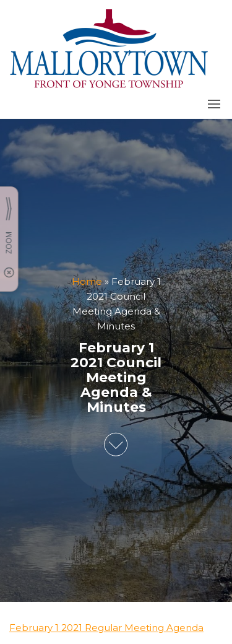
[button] (214, 104)
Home (87, 281)
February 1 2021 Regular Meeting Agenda (106, 628)
